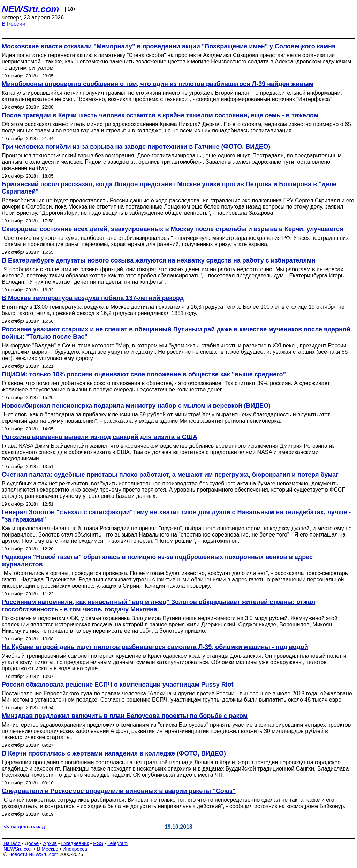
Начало (12, 843)
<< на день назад (24, 827)
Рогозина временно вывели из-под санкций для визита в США (100, 437)
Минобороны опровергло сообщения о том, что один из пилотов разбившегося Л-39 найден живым (158, 84)
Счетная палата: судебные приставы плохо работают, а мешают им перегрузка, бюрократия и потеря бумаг (170, 475)
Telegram (118, 843)
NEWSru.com (31, 9)
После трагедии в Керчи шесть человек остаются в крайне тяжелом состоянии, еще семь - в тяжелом (160, 115)
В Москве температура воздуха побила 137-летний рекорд (93, 298)
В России (14, 24)
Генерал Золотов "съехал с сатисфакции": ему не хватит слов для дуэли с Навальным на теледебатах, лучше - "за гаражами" (176, 516)
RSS (98, 843)
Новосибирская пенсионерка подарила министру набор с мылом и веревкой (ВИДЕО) (136, 406)
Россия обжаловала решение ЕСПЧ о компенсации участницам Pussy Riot (118, 685)
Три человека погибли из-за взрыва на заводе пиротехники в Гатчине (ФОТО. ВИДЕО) (136, 147)
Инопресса (75, 849)
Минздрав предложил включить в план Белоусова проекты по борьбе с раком (125, 716)
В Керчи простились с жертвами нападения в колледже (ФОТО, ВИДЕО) (114, 753)
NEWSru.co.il (18, 849)
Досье (32, 843)
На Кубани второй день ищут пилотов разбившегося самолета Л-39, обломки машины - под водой (155, 647)
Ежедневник (75, 843)
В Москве (48, 849)
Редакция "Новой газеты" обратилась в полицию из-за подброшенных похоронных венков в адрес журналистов (157, 561)
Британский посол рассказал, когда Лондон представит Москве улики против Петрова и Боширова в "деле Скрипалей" (169, 188)
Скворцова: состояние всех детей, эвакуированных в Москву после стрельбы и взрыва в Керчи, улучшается (172, 229)
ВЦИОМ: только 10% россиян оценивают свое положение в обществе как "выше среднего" (144, 374)
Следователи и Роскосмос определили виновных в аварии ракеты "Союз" (119, 791)
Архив (50, 843)
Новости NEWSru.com (33, 854)
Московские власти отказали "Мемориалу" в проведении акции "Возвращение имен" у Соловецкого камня (169, 46)
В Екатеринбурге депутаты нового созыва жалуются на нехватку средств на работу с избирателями (159, 260)
